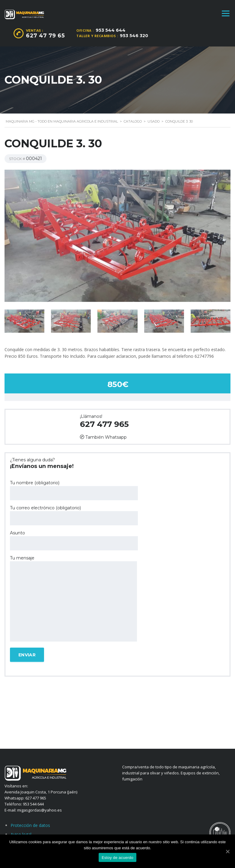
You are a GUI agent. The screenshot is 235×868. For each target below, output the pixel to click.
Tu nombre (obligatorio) (74, 490)
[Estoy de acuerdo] (227, 851)
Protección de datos (30, 825)
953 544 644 (111, 30)
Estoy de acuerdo (118, 858)
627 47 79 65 (45, 36)
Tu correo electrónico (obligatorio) (74, 515)
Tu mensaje (73, 599)
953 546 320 (134, 36)
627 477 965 (104, 424)
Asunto (74, 540)
